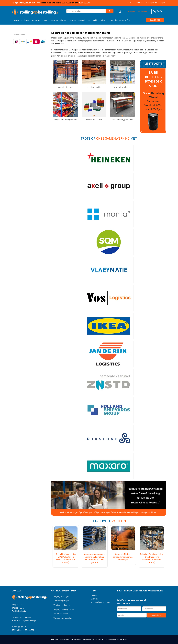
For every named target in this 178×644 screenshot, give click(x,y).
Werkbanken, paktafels (121, 20)
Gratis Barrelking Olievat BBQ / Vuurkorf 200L (66, 3)
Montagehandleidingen (156, 3)
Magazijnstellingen (21, 20)
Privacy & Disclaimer (120, 639)
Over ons (140, 3)
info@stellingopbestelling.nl (25, 621)
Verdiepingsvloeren (58, 20)
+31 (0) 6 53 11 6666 (23, 617)
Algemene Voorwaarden (60, 639)
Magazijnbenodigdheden (80, 20)
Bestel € (155, 20)
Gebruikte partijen (40, 20)
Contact (129, 3)
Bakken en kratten (101, 20)
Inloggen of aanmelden (138, 11)
